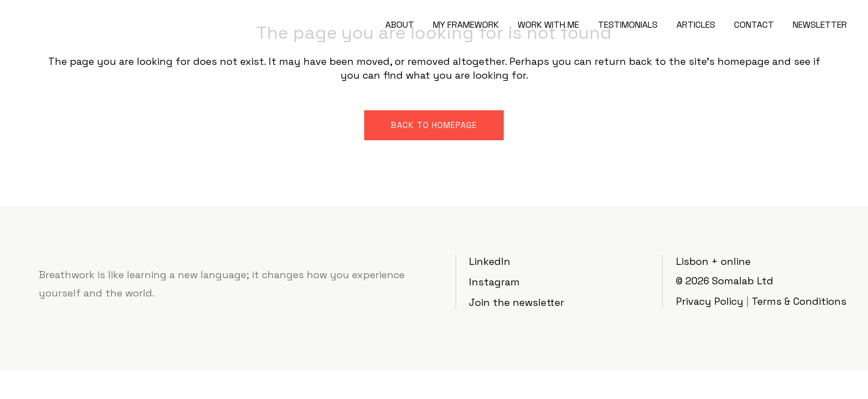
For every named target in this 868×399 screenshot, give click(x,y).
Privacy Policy (710, 301)
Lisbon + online (713, 261)
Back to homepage (434, 125)
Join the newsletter (516, 302)
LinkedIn (490, 261)
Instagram (494, 282)
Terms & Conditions (799, 301)
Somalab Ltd (743, 281)
